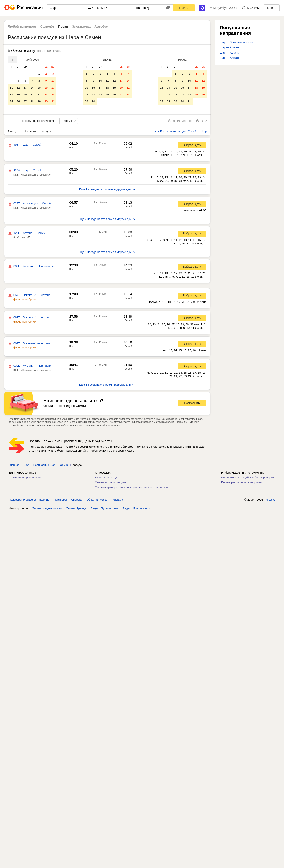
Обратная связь (97, 501)
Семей (128, 148)
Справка (77, 501)
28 (32, 101)
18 (11, 94)
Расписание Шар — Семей (51, 466)
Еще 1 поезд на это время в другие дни (107, 190)
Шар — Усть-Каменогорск (236, 42)
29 (39, 101)
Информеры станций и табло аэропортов (248, 478)
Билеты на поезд (106, 478)
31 (53, 101)
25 (11, 101)
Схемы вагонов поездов (111, 483)
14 (32, 88)
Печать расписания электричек (242, 483)
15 (39, 88)
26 (18, 101)
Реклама (117, 501)
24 (53, 94)
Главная (14, 466)
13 (25, 88)
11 (11, 88)
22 (39, 94)
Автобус (101, 26)
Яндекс (271, 501)
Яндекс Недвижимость (47, 509)
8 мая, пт (30, 132)
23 (46, 94)
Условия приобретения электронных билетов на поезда (131, 488)
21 (32, 94)
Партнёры (60, 501)
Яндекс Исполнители (136, 509)
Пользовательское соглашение (29, 501)
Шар (72, 148)
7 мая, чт (14, 132)
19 (18, 94)
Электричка (81, 26)
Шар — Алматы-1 (231, 58)
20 (25, 94)
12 (18, 88)
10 (53, 81)
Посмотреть (192, 404)
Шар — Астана (229, 53)
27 (25, 101)
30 (46, 101)
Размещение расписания (25, 478)
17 (53, 88)
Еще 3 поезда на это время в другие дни (107, 220)
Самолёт (47, 26)
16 (46, 88)
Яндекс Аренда (76, 509)
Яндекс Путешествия (104, 509)
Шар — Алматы (230, 47)
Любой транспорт (22, 26)
